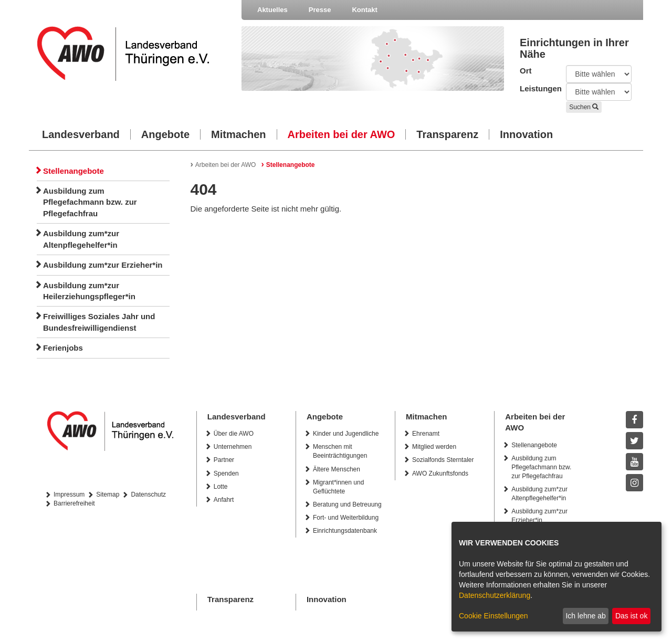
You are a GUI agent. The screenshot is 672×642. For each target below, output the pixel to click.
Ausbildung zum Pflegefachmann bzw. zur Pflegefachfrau (90, 202)
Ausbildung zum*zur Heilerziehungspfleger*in (89, 291)
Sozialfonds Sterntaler (443, 460)
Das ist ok (631, 616)
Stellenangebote (73, 171)
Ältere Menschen (337, 469)
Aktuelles (272, 10)
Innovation (526, 134)
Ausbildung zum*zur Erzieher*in (103, 265)
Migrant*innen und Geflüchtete (338, 487)
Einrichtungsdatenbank (345, 531)
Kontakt (364, 10)
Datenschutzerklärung (495, 595)
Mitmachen (238, 134)
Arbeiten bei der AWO (342, 134)
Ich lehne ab (585, 616)
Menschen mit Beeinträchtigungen (340, 451)
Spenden (226, 473)
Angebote (165, 134)
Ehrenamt (426, 434)
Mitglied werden (434, 447)
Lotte (221, 487)
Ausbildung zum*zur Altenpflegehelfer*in (81, 239)
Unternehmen (233, 447)
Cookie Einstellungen (493, 616)
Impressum (69, 494)
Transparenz (447, 134)
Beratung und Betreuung (347, 504)
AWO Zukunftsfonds (440, 473)
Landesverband (81, 134)
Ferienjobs (63, 348)
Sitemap (108, 494)
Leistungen (535, 88)
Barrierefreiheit (74, 503)
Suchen (584, 107)
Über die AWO (234, 434)
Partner (224, 460)
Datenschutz (148, 494)
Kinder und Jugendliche (346, 434)
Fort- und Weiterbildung (346, 518)
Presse (320, 10)
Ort (526, 71)
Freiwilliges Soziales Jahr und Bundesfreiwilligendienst (99, 322)
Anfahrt (224, 500)
